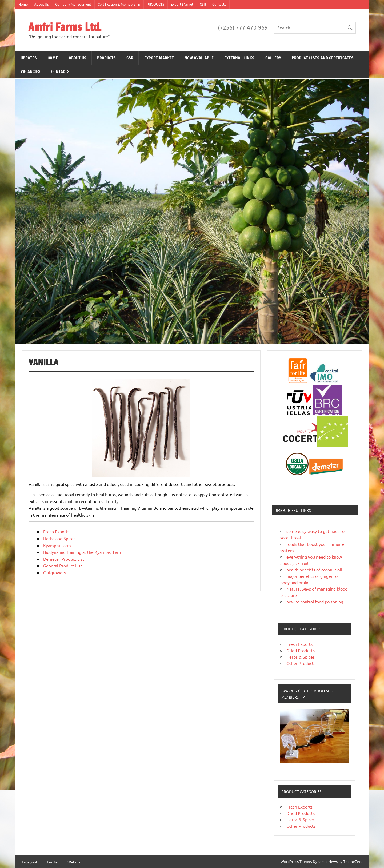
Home (23, 4)
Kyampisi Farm (57, 545)
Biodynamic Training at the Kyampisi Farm (83, 552)
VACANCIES (31, 71)
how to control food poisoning (315, 602)
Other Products (301, 663)
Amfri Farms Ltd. (65, 27)
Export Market (182, 4)
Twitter (53, 862)
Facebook (30, 862)
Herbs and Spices (59, 538)
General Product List (63, 566)
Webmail (75, 862)
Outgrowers (55, 572)
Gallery (273, 58)
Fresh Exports (56, 531)
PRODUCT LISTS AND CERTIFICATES (323, 58)
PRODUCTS (155, 4)
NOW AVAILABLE (199, 58)
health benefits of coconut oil (314, 570)
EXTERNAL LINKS (239, 58)
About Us (41, 4)
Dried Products (301, 650)
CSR (203, 4)
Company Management (73, 4)
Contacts (219, 4)
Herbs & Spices (301, 657)
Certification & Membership (119, 4)
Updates (29, 58)
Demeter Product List (64, 559)
